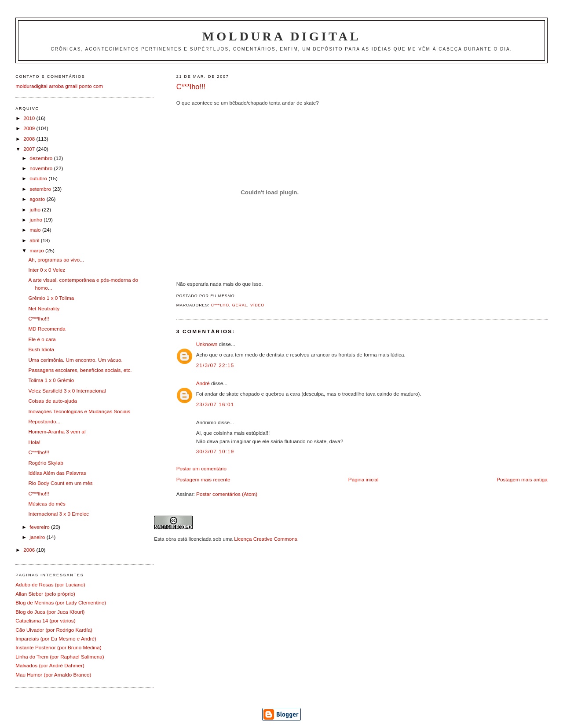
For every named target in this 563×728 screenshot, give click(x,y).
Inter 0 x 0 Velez (47, 270)
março (37, 250)
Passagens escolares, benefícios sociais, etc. (80, 370)
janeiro (38, 537)
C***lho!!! (191, 87)
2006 (30, 550)
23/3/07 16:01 (215, 404)
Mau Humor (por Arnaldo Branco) (53, 675)
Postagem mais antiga (522, 479)
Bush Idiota (41, 349)
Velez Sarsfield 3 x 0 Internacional (67, 391)
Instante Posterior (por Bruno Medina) (58, 647)
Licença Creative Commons (266, 539)
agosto (38, 199)
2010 (30, 118)
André (203, 383)
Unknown (207, 344)
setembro (41, 189)
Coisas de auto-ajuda (52, 401)
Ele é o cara (42, 339)
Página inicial (364, 479)
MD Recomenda (47, 329)
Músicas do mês (47, 504)
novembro (42, 168)
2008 (30, 139)
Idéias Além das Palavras (57, 473)
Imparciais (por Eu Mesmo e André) (56, 639)
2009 (30, 128)
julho (36, 209)
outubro (39, 178)
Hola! (34, 442)
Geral (240, 305)
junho (37, 220)
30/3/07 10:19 (215, 451)
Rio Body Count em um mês (60, 483)
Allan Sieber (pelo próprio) (45, 594)
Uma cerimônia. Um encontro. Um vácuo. (75, 360)
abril (35, 240)
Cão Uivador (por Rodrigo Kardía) (54, 630)
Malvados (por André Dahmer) (50, 665)
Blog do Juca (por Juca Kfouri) (50, 612)
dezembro (42, 158)
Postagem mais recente (203, 479)
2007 (30, 149)
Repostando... (44, 421)
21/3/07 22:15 (215, 365)
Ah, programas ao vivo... (56, 260)
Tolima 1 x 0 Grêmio (51, 380)
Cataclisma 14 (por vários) (45, 621)
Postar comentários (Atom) (227, 494)
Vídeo (257, 305)
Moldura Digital (281, 36)
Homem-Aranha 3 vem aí (57, 431)
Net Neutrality (44, 308)
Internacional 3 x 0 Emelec (58, 514)
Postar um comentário (201, 468)
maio (36, 230)
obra (171, 539)
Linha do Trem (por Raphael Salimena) (60, 657)
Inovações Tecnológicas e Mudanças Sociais (79, 411)
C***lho (220, 305)
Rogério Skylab (46, 463)
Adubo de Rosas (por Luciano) (50, 584)
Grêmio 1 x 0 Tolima (51, 298)
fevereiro (40, 527)
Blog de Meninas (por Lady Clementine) (61, 602)
